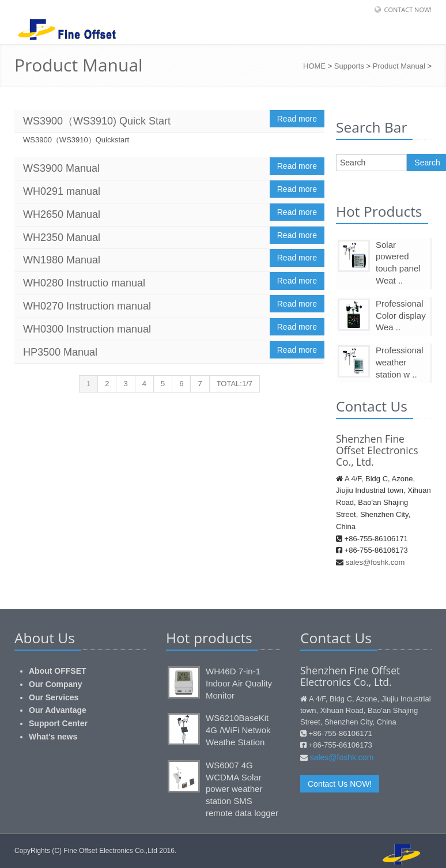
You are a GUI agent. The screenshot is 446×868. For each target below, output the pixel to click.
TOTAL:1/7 (235, 384)
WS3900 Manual (61, 168)
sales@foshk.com (375, 562)
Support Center (58, 723)
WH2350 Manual (62, 237)
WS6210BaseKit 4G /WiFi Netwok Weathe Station (238, 730)
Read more (297, 119)
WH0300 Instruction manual (87, 329)
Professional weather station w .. (400, 362)
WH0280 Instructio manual (84, 283)
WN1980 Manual (62, 260)
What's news (53, 737)
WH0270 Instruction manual (87, 306)
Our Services (54, 697)
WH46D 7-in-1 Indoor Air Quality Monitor (239, 683)
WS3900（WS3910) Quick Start (97, 121)
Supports (349, 66)
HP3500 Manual (60, 352)
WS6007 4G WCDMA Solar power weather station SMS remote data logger (242, 789)
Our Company (56, 684)
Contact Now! (408, 10)
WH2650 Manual (62, 214)
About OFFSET (58, 671)
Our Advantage (58, 710)
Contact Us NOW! (340, 784)
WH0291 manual (62, 191)
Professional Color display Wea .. (401, 316)
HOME (314, 66)
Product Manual (399, 66)
